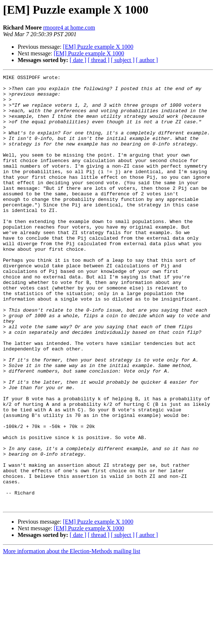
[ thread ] (99, 60)
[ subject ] (123, 60)
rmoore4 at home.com (69, 28)
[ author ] (147, 60)
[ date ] (78, 60)
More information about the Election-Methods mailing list (72, 638)
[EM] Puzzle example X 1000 (98, 47)
